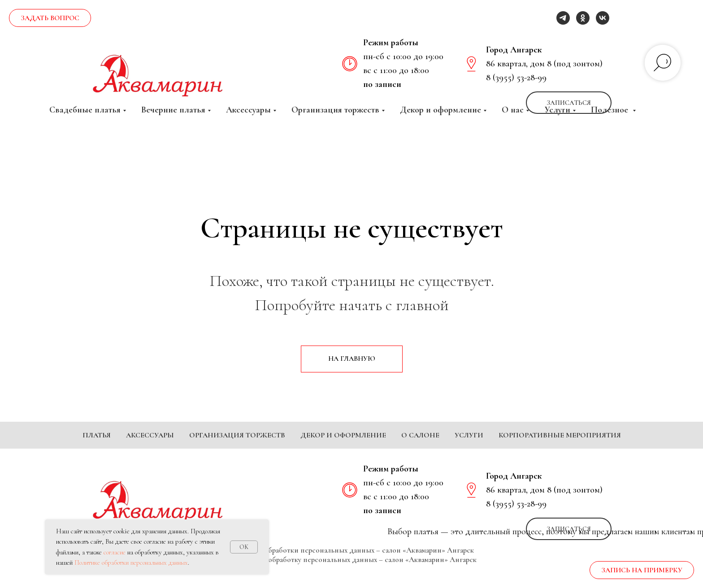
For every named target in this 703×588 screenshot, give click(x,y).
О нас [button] (513, 110)
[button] (50, 18)
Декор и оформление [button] (440, 110)
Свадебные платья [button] (85, 110)
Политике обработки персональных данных (131, 562)
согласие (115, 552)
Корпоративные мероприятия (560, 435)
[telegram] (563, 18)
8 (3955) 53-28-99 (516, 78)
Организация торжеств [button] (335, 110)
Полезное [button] (611, 110)
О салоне (420, 435)
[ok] (583, 18)
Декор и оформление (343, 435)
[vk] (603, 18)
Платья (97, 435)
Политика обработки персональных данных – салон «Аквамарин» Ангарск (352, 564)
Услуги (469, 435)
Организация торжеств (237, 435)
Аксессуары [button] (248, 110)
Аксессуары (150, 435)
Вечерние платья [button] (173, 110)
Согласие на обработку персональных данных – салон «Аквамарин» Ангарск (351, 573)
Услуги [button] (557, 110)
